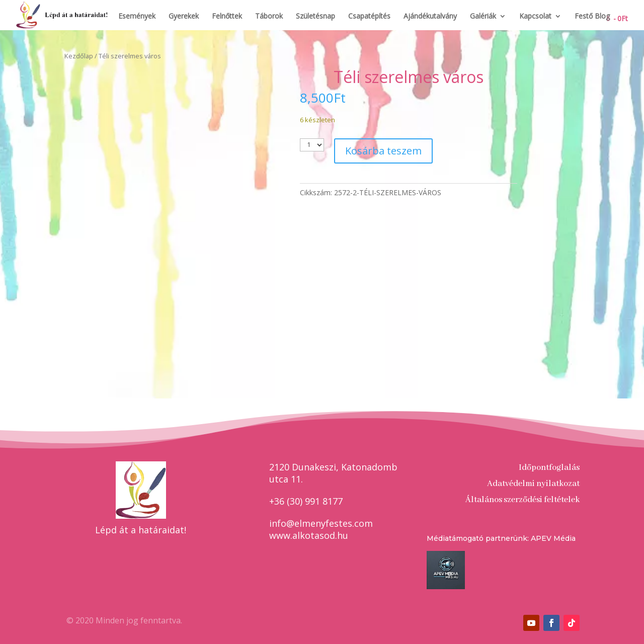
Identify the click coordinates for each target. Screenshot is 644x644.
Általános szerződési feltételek (522, 500)
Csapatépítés (369, 17)
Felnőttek (227, 17)
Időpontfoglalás (549, 468)
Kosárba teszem (383, 151)
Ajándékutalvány (430, 17)
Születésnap (315, 17)
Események (137, 17)
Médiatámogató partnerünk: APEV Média (501, 538)
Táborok (269, 17)
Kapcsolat (535, 17)
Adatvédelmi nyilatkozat (533, 484)
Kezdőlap (79, 56)
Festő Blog (592, 17)
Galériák (483, 17)
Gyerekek (184, 17)
